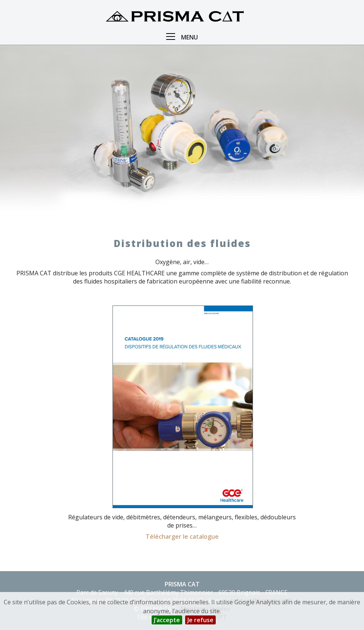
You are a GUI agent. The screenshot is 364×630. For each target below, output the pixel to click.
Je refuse (200, 620)
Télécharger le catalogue (182, 536)
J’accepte (167, 620)
